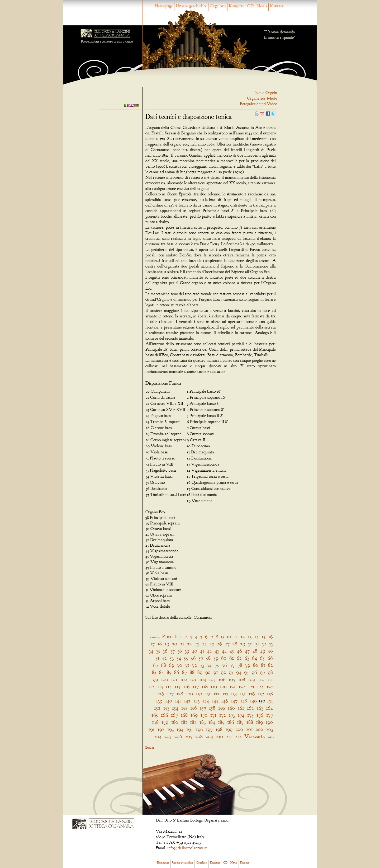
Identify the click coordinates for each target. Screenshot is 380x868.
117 (196, 686)
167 (174, 715)
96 (254, 672)
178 (155, 722)
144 (206, 701)
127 (170, 694)
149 (253, 701)
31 (257, 644)
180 (175, 722)
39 (187, 651)
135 (243, 694)
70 (180, 665)
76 (224, 665)
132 (217, 694)
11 (236, 637)
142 (187, 701)
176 (260, 715)
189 (259, 722)
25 (212, 644)
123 (251, 686)
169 (194, 715)
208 (199, 736)
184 (212, 722)
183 (203, 722)
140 (169, 701)
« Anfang (155, 637)
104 (203, 679)
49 (263, 651)
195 (190, 729)
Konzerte (237, 6)
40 (195, 651)
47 (247, 651)
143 (196, 701)
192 (161, 729)
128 (180, 694)
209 (209, 736)
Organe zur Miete (262, 98)
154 (175, 708)
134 (234, 694)
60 (224, 658)
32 (264, 644)
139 (159, 701)
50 (270, 651)
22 (189, 644)
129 (189, 694)
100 (165, 679)
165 (155, 715)
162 (250, 708)
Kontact (277, 6)
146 (225, 701)
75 (217, 665)
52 (165, 658)
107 (232, 679)
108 (242, 679)
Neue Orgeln (266, 93)
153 (166, 708)
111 (270, 679)
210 (220, 736)
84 (161, 672)
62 (239, 658)
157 (203, 708)
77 (232, 665)
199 (229, 729)
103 (193, 679)
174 (241, 715)
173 (232, 715)
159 (222, 708)
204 (158, 736)
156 (194, 708)
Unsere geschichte (191, 6)
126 (161, 694)
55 (186, 658)
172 (223, 715)
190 (269, 722)
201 (249, 729)
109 (252, 679)
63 (247, 658)
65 (262, 658)
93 (231, 672)
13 (250, 637)
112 (151, 686)
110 (261, 679)
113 (160, 686)
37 (173, 651)
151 (270, 701)
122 (242, 686)
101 (174, 679)
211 (229, 736)
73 (202, 665)
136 (252, 694)
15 (263, 637)
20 (175, 644)
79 (248, 665)
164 (269, 708)
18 (160, 644)
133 (225, 694)
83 (154, 672)
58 (208, 658)
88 (192, 672)
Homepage (164, 6)
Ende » (270, 737)
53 (172, 658)
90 (208, 672)
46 (239, 651)
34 (151, 651)
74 (209, 665)
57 (201, 658)
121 (233, 686)
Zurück (170, 637)
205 (168, 736)
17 (153, 644)
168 (184, 715)
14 (256, 637)
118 (205, 686)
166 (165, 715)
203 (269, 729)
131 (208, 694)
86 (177, 672)
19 (167, 644)
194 (180, 729)
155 (184, 708)
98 (270, 672)
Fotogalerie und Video (258, 104)
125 (270, 686)
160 (231, 708)
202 (259, 729)
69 (172, 665)
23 (197, 644)
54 (179, 658)
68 (163, 665)
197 (209, 729)
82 (270, 665)
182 (193, 722)
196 (199, 729)
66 (270, 658)
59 (216, 658)
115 (178, 686)
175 (250, 715)
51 (157, 658)
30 (250, 644)
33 (271, 644)
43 (217, 651)
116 (187, 686)
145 (215, 701)
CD (250, 6)
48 (255, 651)
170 (204, 715)
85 (169, 672)
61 (232, 658)
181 (184, 722)
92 (223, 672)
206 (178, 736)
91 (216, 672)
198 (219, 729)
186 (231, 722)
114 (169, 686)
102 (184, 679)
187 (240, 722)
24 (204, 644)
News (262, 6)
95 (246, 672)
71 (187, 665)
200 (239, 729)
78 (240, 665)
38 (180, 651)
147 (234, 701)
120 (223, 686)
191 (151, 729)
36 (165, 651)
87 (184, 672)
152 (157, 708)
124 (260, 686)
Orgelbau (218, 6)
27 (227, 644)
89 (200, 672)
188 (250, 722)
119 (214, 686)
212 (238, 736)
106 (222, 679)
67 (156, 665)
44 (224, 651)
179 (165, 722)
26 (219, 644)
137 (261, 694)
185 (221, 722)
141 (178, 701)
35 (158, 651)
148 (244, 701)
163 (260, 708)
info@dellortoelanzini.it (187, 848)
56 (193, 658)
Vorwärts (255, 736)
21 (182, 644)
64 (255, 658)
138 (270, 694)
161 (241, 708)
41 (202, 651)
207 (189, 736)
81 (263, 665)
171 (213, 715)
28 (235, 644)
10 (229, 637)
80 (256, 665)
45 (232, 651)
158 (212, 708)
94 (239, 672)
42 (210, 651)
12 (243, 637)
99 (155, 679)
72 (194, 665)
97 (262, 672)
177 (270, 715)
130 (199, 694)
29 (243, 644)
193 (170, 729)
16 (271, 637)
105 (212, 679)
